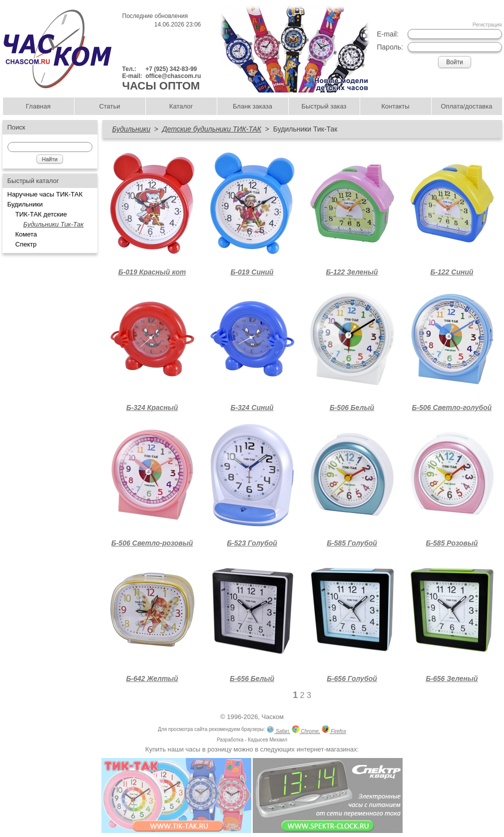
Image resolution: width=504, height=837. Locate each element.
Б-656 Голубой (352, 678)
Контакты (395, 106)
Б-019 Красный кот (152, 272)
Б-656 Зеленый (452, 678)
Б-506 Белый (352, 407)
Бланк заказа (252, 106)
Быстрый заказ (324, 106)
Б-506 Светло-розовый (152, 543)
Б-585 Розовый (452, 543)
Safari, (278, 730)
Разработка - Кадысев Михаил (252, 740)
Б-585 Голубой (352, 543)
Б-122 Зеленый (352, 272)
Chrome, (306, 730)
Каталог (181, 106)
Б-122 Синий (452, 272)
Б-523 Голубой (252, 543)
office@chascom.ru (173, 76)
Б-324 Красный (152, 407)
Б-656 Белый (252, 678)
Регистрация (487, 25)
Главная (38, 106)
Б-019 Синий (252, 272)
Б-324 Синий (252, 407)
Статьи (109, 106)
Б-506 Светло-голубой (452, 407)
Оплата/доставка (467, 106)
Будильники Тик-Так (54, 224)
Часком (273, 717)
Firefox (334, 730)
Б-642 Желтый (152, 678)
